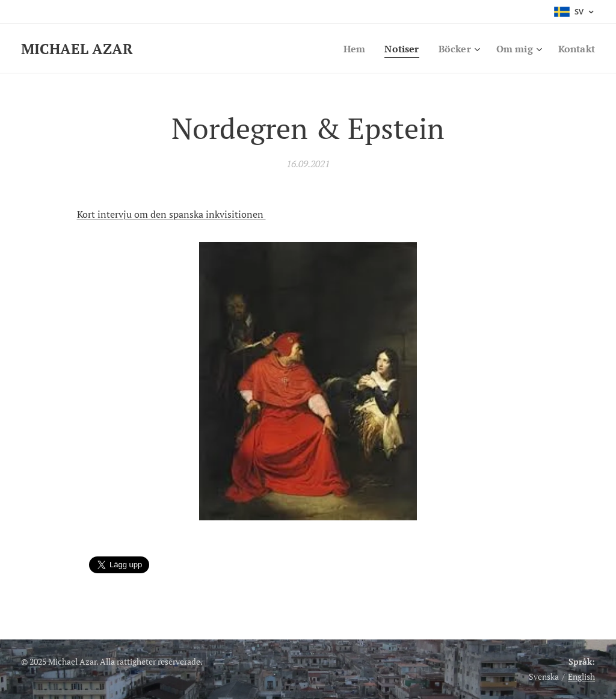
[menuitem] (347, 49)
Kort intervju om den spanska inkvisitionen (171, 214)
